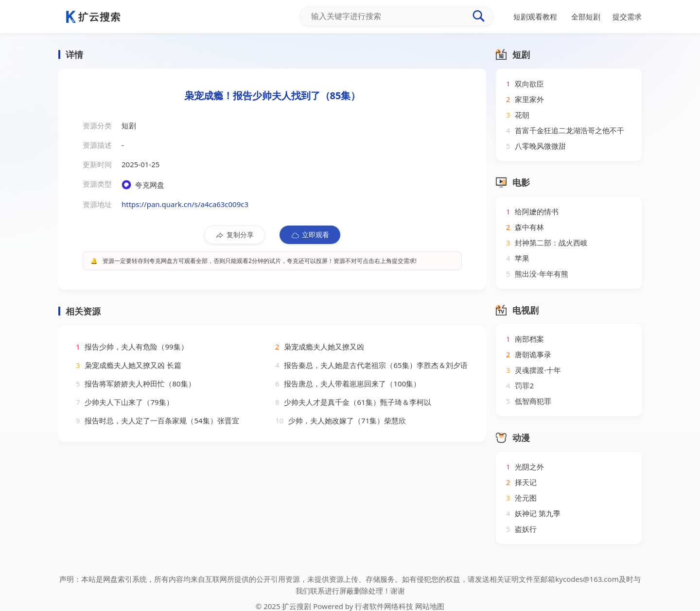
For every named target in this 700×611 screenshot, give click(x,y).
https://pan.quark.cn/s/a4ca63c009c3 (185, 204)
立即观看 (310, 235)
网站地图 (430, 606)
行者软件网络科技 (384, 606)
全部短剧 (586, 17)
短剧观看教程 (535, 17)
